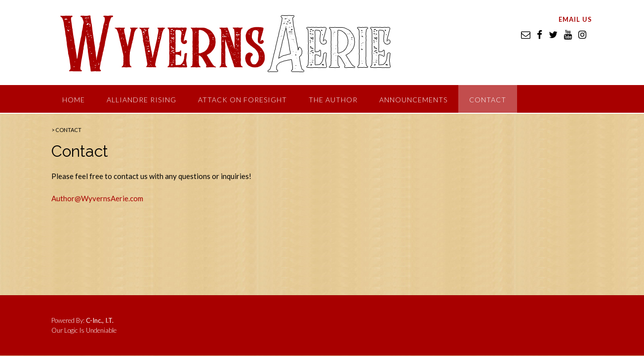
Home (74, 100)
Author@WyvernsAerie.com (97, 198)
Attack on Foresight (242, 100)
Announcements (413, 100)
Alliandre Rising (141, 100)
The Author (333, 100)
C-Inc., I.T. (100, 320)
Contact (488, 100)
